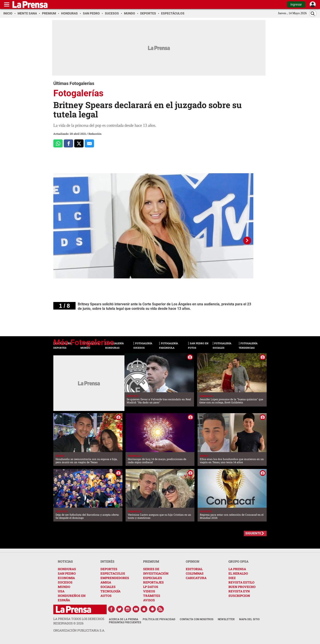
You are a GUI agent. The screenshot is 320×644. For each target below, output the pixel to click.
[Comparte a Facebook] (68, 143)
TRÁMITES (152, 596)
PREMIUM (151, 561)
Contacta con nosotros (197, 619)
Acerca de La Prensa (124, 619)
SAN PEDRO (67, 573)
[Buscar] (313, 13)
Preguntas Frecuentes (125, 622)
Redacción (95, 134)
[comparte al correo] (89, 143)
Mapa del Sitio (249, 619)
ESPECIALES (153, 578)
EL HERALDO (238, 573)
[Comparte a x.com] (79, 143)
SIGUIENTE (253, 533)
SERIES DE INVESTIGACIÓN (156, 571)
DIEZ (232, 578)
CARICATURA (196, 578)
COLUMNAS (195, 573)
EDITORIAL (194, 569)
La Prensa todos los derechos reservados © (79, 621)
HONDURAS (67, 569)
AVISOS (149, 600)
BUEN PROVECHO (242, 587)
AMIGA (106, 582)
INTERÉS (107, 561)
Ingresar (296, 4)
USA (61, 591)
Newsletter (226, 619)
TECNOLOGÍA (110, 591)
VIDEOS (149, 591)
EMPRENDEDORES (115, 578)
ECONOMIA (66, 578)
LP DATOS (151, 587)
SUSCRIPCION (239, 596)
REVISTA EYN (239, 591)
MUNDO (64, 587)
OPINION (193, 561)
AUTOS (106, 596)
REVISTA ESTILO (241, 582)
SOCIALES (108, 587)
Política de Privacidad (159, 619)
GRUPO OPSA (238, 561)
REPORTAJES (153, 582)
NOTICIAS (65, 561)
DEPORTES (109, 569)
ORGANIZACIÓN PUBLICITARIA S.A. (79, 630)
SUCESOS (65, 582)
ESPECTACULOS (113, 573)
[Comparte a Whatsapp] (58, 143)
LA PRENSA (237, 569)
